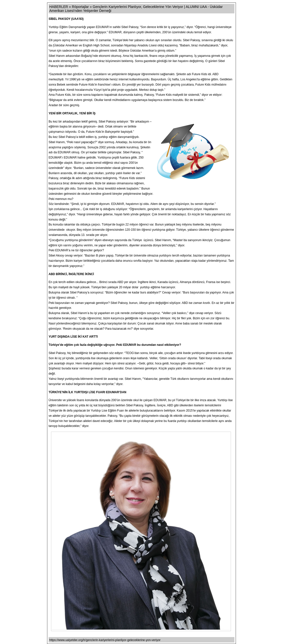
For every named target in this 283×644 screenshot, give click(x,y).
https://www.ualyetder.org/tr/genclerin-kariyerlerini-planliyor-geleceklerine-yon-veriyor (105, 640)
